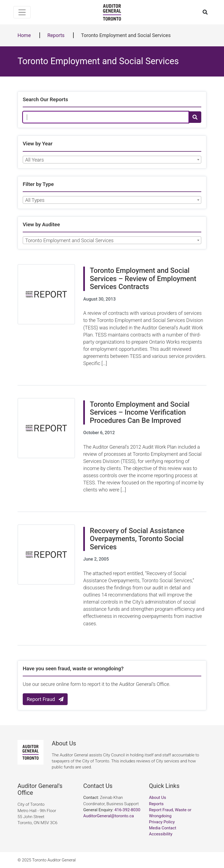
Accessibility (161, 834)
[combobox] (112, 160)
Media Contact (163, 828)
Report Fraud (45, 699)
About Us (157, 798)
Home (24, 35)
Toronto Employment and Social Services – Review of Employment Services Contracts (143, 279)
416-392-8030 (127, 810)
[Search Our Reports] (106, 117)
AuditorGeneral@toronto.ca (109, 816)
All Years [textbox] (35, 160)
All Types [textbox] (35, 200)
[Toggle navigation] (22, 12)
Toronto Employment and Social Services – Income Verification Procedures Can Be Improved (140, 412)
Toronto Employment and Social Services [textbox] (69, 240)
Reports (56, 35)
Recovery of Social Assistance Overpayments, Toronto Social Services (137, 539)
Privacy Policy (162, 822)
